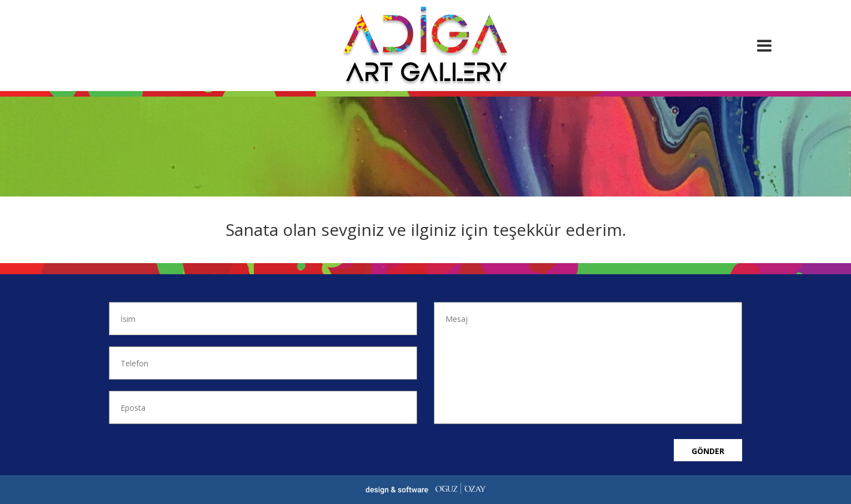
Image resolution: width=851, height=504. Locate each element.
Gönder (708, 451)
